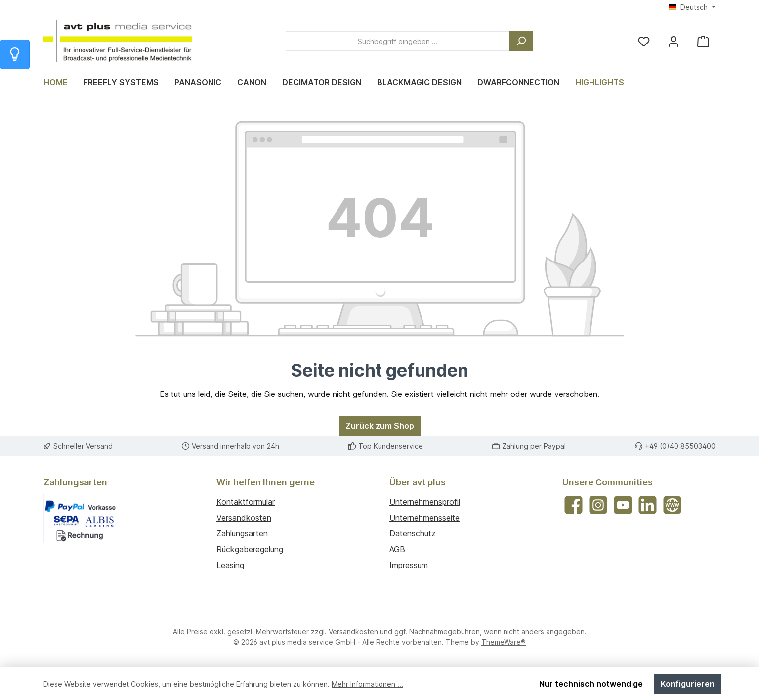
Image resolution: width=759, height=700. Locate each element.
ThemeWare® (504, 642)
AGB (397, 549)
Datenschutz (413, 533)
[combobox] (398, 41)
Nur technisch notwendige (591, 684)
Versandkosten (244, 518)
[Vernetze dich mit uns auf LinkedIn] (648, 505)
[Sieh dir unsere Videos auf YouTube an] (623, 505)
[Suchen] (521, 41)
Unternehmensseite (424, 518)
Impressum (409, 565)
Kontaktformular (246, 502)
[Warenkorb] (703, 41)
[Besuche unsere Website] (672, 505)
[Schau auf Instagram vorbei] (598, 505)
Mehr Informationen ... (367, 684)
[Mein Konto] (674, 41)
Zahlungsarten (242, 533)
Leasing (230, 565)
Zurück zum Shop (380, 426)
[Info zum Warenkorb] (15, 54)
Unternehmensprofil (425, 502)
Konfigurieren (688, 684)
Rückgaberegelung (250, 549)
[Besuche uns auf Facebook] (573, 505)
